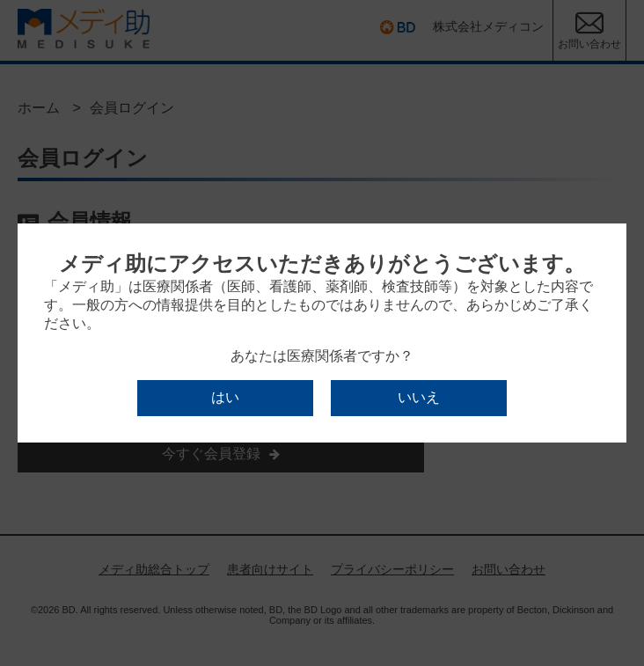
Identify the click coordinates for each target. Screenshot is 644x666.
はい (225, 397)
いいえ (419, 397)
